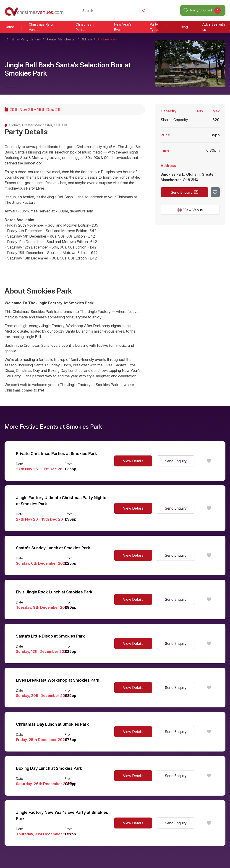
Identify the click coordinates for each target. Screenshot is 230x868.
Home (9, 27)
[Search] (115, 11)
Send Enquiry (184, 192)
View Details (133, 461)
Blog (184, 27)
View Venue (190, 210)
